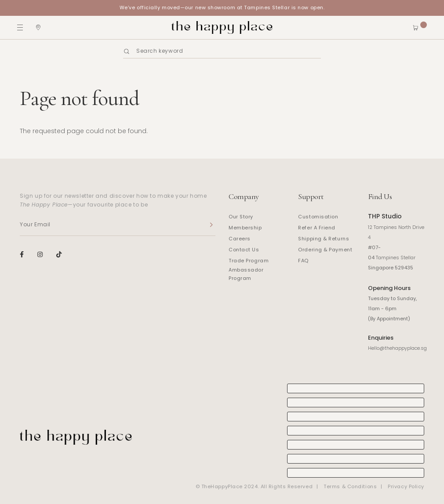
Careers (240, 239)
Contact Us (244, 250)
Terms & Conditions (350, 486)
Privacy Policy (406, 486)
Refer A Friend (317, 228)
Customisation (318, 217)
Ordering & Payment (325, 250)
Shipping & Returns (324, 239)
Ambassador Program (246, 274)
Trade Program (249, 261)
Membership (245, 228)
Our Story (241, 217)
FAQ (303, 261)
